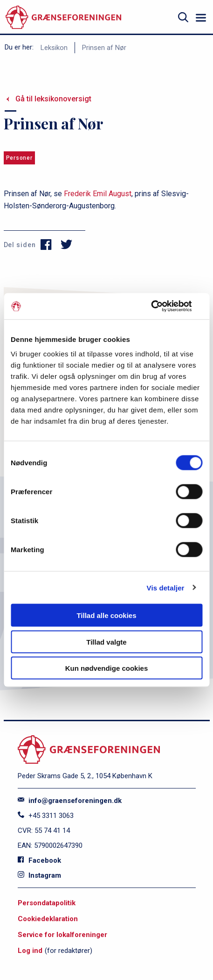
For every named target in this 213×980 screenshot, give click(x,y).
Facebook (39, 860)
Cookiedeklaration (48, 919)
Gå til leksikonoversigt (53, 99)
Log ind (30, 951)
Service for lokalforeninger (62, 935)
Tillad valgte (106, 642)
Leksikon (54, 48)
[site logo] (63, 18)
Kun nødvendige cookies (107, 668)
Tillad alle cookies (106, 615)
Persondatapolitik (47, 903)
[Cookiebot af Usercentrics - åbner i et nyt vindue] (161, 306)
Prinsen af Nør (104, 48)
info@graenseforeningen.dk (70, 801)
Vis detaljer (166, 587)
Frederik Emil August (98, 194)
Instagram (39, 875)
